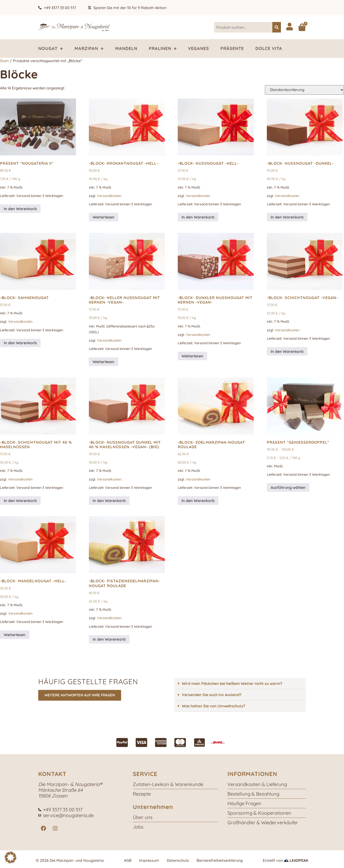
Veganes (199, 48)
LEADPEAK (296, 860)
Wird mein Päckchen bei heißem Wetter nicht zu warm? (232, 683)
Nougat (51, 49)
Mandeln (126, 48)
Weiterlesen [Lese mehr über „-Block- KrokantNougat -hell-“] (104, 217)
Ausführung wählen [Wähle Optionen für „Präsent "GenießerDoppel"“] (288, 487)
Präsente (232, 48)
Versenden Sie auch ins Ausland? (212, 695)
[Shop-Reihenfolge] (304, 90)
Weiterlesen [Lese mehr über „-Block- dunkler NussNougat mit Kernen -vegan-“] (192, 356)
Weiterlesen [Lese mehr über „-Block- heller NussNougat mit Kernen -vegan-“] (104, 362)
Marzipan (89, 49)
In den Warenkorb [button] (20, 209)
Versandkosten (109, 196)
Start (4, 61)
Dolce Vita (269, 48)
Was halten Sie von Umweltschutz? (213, 706)
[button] (240, 684)
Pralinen (163, 49)
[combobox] (243, 27)
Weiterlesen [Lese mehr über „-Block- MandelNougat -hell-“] (15, 635)
